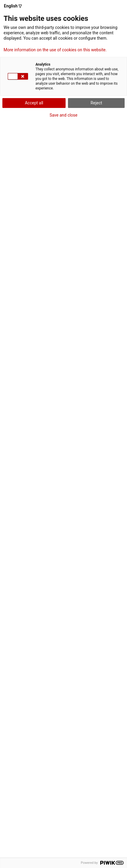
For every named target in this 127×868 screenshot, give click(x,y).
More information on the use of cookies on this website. (55, 50)
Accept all (34, 103)
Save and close (63, 115)
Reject (96, 103)
